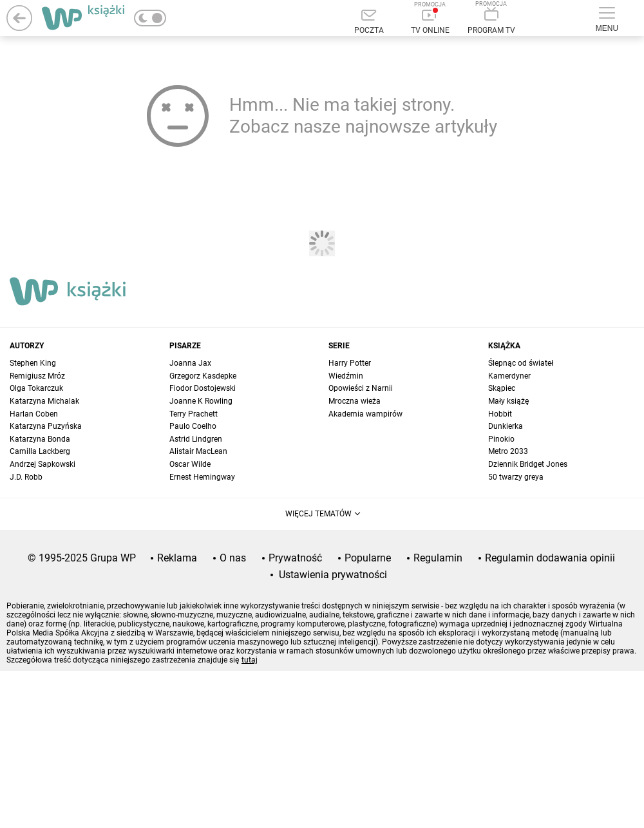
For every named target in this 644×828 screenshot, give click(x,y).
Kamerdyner (509, 376)
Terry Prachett (194, 414)
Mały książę (508, 401)
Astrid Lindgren (196, 439)
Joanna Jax (190, 363)
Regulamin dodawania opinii (550, 558)
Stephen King (33, 363)
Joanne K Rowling (201, 401)
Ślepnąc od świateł (521, 363)
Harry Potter (350, 363)
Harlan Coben (34, 414)
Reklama (177, 558)
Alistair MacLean (198, 451)
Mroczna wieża (355, 401)
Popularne (368, 558)
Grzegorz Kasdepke (203, 376)
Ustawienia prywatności (333, 575)
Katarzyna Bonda (40, 439)
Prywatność (295, 558)
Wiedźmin (346, 376)
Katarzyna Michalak (44, 401)
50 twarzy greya (516, 477)
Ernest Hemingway (202, 477)
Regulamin (438, 558)
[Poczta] (369, 23)
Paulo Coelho (193, 426)
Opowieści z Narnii (361, 388)
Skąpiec (502, 388)
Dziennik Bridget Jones (528, 464)
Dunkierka (506, 426)
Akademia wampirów (365, 414)
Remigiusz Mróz (37, 376)
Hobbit (500, 414)
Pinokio (501, 439)
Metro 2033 (508, 451)
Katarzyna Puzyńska (46, 426)
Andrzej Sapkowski (43, 464)
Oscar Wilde (190, 464)
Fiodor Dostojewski (203, 388)
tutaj (250, 660)
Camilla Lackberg (40, 451)
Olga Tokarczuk (36, 388)
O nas (233, 558)
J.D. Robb (26, 477)
